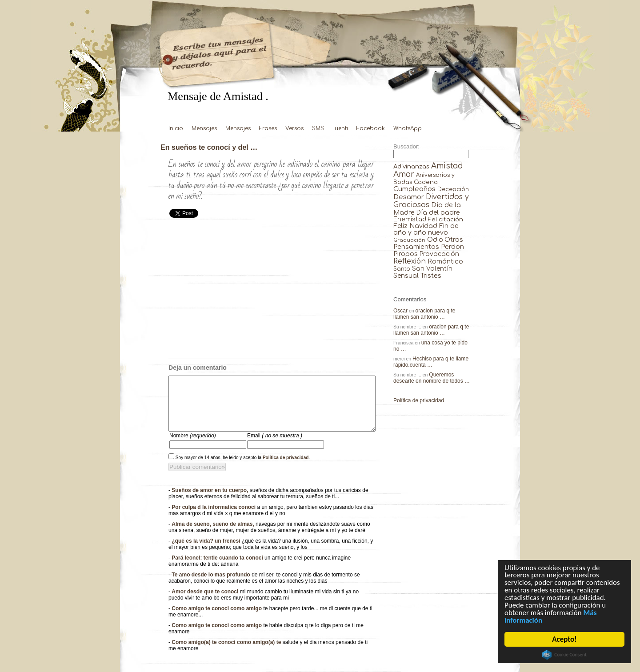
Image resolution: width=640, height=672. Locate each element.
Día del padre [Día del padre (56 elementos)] (438, 213)
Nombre (193, 446)
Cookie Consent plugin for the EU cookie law (564, 655)
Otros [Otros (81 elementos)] (454, 240)
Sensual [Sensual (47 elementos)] (406, 276)
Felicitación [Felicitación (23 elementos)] (446, 220)
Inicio (176, 128)
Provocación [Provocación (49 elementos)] (439, 254)
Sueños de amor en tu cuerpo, (210, 501)
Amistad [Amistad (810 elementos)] (447, 166)
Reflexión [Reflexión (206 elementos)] (410, 261)
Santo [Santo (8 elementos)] (402, 269)
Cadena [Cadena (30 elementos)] (426, 182)
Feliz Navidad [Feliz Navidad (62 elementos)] (415, 226)
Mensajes (204, 128)
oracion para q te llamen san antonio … (424, 314)
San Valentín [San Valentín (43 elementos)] (432, 269)
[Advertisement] (271, 292)
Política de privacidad (286, 468)
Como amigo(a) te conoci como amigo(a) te (227, 653)
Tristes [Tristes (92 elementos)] (431, 276)
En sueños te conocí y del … (209, 147)
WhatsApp (408, 128)
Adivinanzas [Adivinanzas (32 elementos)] (411, 166)
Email (275, 446)
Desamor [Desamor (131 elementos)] (409, 197)
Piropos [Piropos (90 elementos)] (406, 254)
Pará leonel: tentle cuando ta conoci (218, 568)
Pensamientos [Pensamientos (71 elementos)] (416, 247)
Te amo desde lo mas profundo (212, 585)
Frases (268, 128)
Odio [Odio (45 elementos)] (435, 240)
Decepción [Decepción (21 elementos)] (453, 189)
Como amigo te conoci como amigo (217, 619)
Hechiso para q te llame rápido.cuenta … (431, 362)
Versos (294, 128)
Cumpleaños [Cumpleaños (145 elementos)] (414, 189)
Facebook (371, 128)
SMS (318, 128)
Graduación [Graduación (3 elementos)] (409, 240)
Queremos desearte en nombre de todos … (432, 378)
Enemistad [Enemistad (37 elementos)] (410, 219)
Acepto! (565, 639)
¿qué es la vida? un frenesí (206, 552)
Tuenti (340, 128)
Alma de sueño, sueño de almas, (214, 535)
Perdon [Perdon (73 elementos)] (452, 247)
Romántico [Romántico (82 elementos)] (445, 261)
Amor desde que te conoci (206, 602)
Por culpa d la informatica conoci (214, 518)
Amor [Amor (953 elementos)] (404, 174)
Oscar (400, 311)
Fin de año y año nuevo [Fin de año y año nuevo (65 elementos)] (426, 229)
